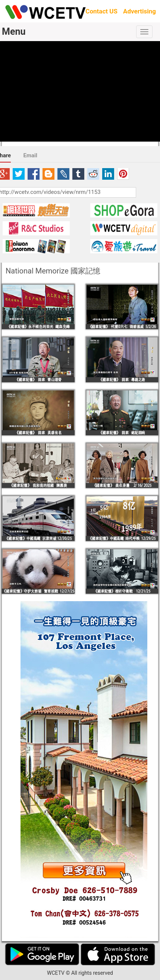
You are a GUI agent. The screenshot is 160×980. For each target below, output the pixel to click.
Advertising (139, 11)
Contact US (101, 11)
